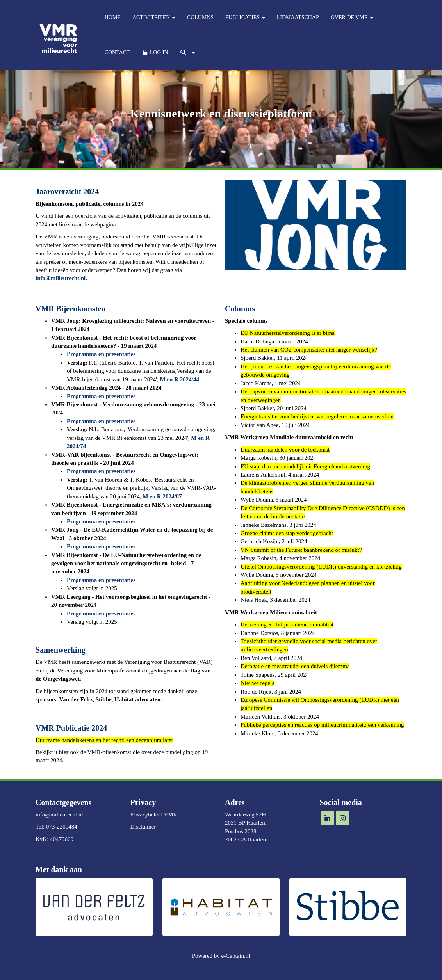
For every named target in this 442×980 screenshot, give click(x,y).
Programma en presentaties (101, 354)
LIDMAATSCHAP (298, 17)
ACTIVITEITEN (154, 17)
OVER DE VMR (352, 17)
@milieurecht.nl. (61, 278)
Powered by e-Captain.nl (221, 956)
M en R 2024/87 (162, 496)
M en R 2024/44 (180, 379)
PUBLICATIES (245, 17)
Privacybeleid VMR (154, 815)
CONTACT (117, 52)
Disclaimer (143, 827)
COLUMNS (200, 17)
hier (64, 752)
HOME (113, 17)
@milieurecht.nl (59, 815)
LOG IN (155, 52)
